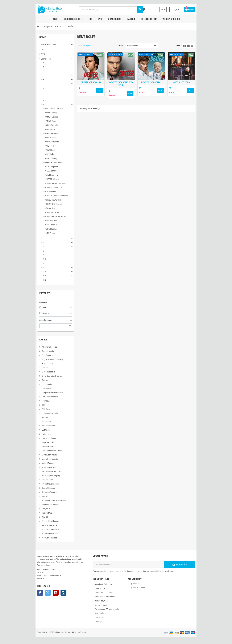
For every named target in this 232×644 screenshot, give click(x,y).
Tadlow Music (39, 513)
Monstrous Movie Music (43, 451)
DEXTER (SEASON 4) (155, 85)
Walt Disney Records (42, 530)
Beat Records (39, 355)
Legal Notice (97, 588)
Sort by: (121, 46)
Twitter (40, 590)
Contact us (96, 617)
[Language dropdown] (171, 9)
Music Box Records (41, 459)
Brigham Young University (44, 359)
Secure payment (99, 601)
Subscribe (186, 565)
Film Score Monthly (41, 397)
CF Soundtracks (40, 372)
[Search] (111, 10)
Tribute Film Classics (42, 521)
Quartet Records (40, 488)
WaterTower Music (41, 534)
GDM (35, 405)
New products (98, 613)
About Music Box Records (102, 597)
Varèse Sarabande (41, 525)
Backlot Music (39, 351)
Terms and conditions (101, 592)
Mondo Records (40, 447)
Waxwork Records (41, 538)
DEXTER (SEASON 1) (88, 85)
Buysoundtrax (39, 364)
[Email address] (130, 565)
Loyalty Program (98, 605)
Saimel (36, 496)
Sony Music (38, 509)
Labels (35, 340)
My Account (136, 584)
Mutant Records (40, 463)
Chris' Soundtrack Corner (43, 376)
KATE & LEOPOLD (188, 85)
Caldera (36, 368)
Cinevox (36, 380)
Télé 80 (36, 517)
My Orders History (138, 588)
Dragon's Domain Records (44, 393)
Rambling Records (41, 492)
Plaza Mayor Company (42, 476)
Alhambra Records (41, 347)
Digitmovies (38, 388)
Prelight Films (39, 480)
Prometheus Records (42, 484)
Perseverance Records (43, 471)
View (186, 46)
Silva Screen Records (42, 505)
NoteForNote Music (41, 467)
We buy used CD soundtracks (104, 609)
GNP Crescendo (40, 409)
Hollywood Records (41, 413)
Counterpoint (39, 384)
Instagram (55, 590)
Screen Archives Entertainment (46, 500)
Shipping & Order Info (101, 584)
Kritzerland (38, 422)
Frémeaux (37, 401)
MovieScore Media (41, 455)
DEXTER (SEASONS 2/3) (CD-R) (122, 87)
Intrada (36, 417)
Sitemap (95, 622)
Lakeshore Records (41, 438)
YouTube (47, 590)
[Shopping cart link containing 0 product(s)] (198, 9)
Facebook (32, 590)
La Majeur (37, 430)
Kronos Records (40, 426)
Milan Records (39, 442)
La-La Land (38, 434)
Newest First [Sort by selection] (133, 46)
